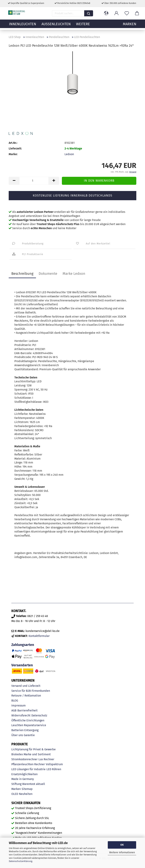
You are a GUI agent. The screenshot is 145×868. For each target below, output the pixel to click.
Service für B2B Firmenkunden (31, 691)
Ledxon (69, 154)
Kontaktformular (39, 636)
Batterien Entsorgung (25, 730)
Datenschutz (39, 715)
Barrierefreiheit (27, 710)
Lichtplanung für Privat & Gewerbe (34, 749)
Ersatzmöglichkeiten (24, 774)
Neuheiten (26, 794)
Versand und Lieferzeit (26, 686)
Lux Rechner (46, 759)
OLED (15, 794)
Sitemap (27, 789)
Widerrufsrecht (21, 715)
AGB (14, 710)
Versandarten (22, 665)
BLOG (15, 701)
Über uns (17, 735)
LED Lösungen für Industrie (28, 769)
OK (122, 845)
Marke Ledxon (74, 274)
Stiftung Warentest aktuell (28, 784)
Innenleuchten (23, 26)
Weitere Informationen (122, 852)
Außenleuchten (56, 26)
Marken (16, 789)
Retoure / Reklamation (26, 696)
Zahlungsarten (23, 645)
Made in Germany (23, 779)
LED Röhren (54, 769)
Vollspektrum (54, 764)
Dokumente (48, 274)
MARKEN (130, 26)
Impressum (19, 705)
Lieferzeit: (15, 148)
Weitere (83, 26)
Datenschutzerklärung (21, 861)
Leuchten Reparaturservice (29, 725)
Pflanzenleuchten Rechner (28, 764)
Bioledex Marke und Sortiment (31, 754)
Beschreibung (22, 274)
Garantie (29, 735)
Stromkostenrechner (24, 759)
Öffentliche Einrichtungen (28, 720)
